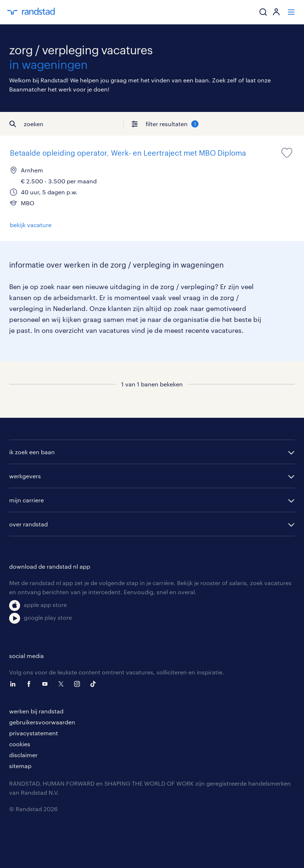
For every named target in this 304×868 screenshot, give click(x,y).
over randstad (28, 524)
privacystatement (34, 733)
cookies (20, 744)
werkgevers (25, 476)
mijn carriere (26, 500)
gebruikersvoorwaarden (42, 722)
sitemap (20, 766)
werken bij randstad (36, 711)
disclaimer (23, 755)
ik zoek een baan (32, 452)
